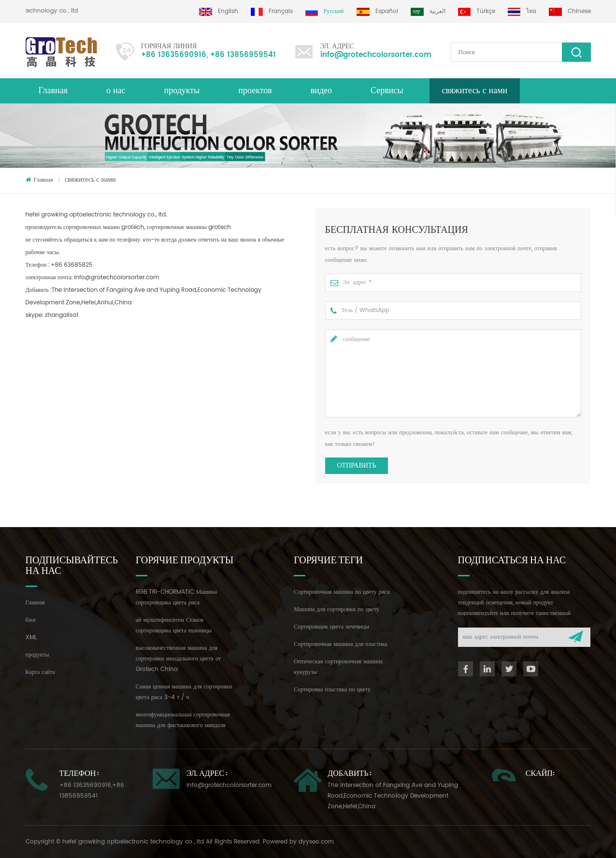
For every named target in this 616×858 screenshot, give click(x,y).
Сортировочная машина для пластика (341, 644)
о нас (116, 91)
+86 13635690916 (174, 55)
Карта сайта (41, 672)
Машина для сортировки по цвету (337, 609)
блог (31, 620)
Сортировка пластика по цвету (332, 690)
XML (31, 637)
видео (321, 91)
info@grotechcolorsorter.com (376, 55)
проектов (255, 91)
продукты (37, 655)
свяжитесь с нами (475, 91)
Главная (53, 91)
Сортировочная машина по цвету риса (342, 592)
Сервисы (387, 91)
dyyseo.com (316, 842)
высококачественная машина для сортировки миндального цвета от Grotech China (178, 659)
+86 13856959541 (243, 55)
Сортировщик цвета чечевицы (331, 627)
